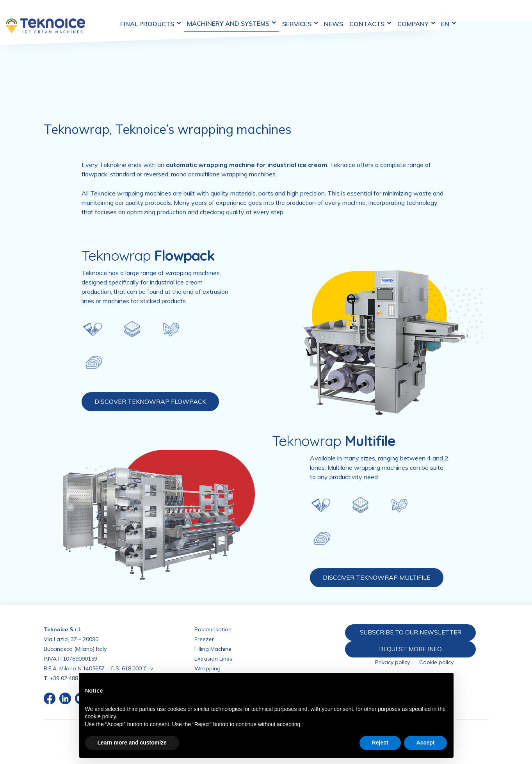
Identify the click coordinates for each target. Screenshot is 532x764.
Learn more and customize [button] (132, 743)
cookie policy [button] (101, 716)
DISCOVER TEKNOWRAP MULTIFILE (377, 577)
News (366, 15)
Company (451, 15)
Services (330, 15)
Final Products (177, 15)
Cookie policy (436, 663)
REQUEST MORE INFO (409, 649)
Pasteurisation (213, 629)
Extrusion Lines (213, 659)
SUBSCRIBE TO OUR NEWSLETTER (409, 632)
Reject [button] (380, 743)
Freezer (204, 639)
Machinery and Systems (260, 15)
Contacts (404, 15)
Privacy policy (392, 663)
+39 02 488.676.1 (71, 678)
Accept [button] (426, 743)
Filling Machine (213, 649)
